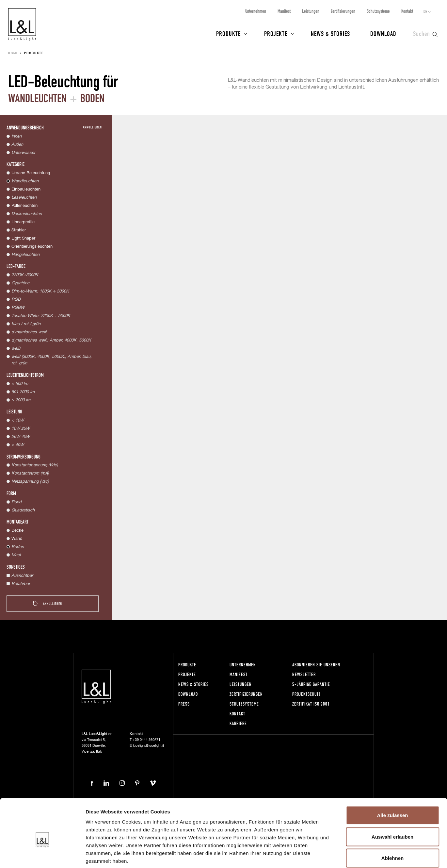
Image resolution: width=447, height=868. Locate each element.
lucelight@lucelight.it (148, 746)
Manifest (284, 11)
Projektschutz (306, 694)
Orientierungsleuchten (32, 247)
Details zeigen (347, 855)
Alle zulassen (392, 782)
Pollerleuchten (24, 206)
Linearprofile (23, 222)
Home (13, 54)
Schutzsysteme (378, 11)
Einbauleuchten (26, 189)
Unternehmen (256, 11)
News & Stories (330, 33)
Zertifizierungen (343, 11)
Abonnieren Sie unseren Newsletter (316, 669)
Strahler (19, 230)
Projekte (276, 33)
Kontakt (407, 11)
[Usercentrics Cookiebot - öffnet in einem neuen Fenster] (42, 855)
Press (184, 704)
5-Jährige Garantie (311, 684)
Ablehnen (392, 825)
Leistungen (311, 11)
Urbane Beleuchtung (31, 173)
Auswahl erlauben (392, 804)
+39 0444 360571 (146, 740)
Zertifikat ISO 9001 (311, 704)
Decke (17, 531)
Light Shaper (23, 238)
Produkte (228, 33)
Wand (17, 539)
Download (383, 33)
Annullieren (92, 127)
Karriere (238, 723)
